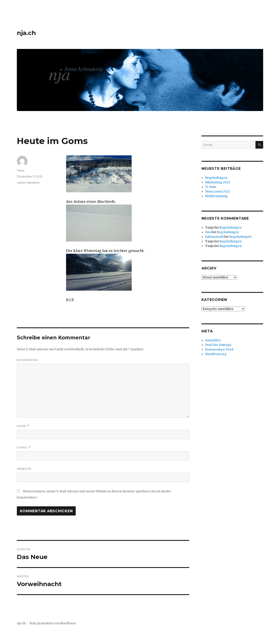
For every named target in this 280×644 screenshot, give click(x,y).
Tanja (21, 170)
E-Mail (24, 447)
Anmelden (213, 340)
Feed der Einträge (218, 345)
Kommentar (27, 360)
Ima (208, 232)
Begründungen (216, 178)
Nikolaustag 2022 (218, 182)
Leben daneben (28, 182)
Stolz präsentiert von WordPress (52, 623)
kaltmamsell (214, 237)
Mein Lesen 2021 (217, 192)
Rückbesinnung (216, 196)
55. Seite (211, 187)
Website (24, 469)
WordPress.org (216, 354)
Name (23, 426)
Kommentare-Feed (219, 350)
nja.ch (26, 33)
